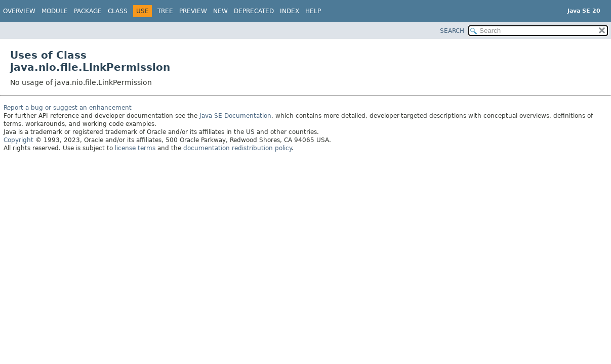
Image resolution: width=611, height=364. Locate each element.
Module (55, 11)
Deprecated (254, 11)
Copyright (18, 140)
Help (313, 11)
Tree (165, 11)
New (220, 11)
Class (118, 11)
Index (290, 11)
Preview (193, 11)
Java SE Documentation (235, 116)
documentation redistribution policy (237, 148)
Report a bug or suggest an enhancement (68, 108)
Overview (19, 11)
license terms (135, 148)
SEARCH (452, 31)
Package (88, 11)
